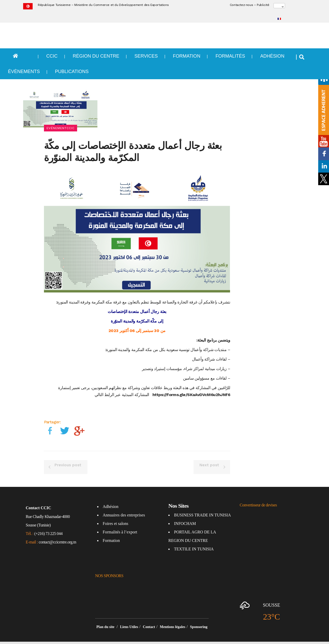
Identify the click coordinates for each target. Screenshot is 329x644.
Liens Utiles (129, 615)
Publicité (263, 5)
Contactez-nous (241, 5)
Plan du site (106, 615)
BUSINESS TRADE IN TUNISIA (202, 503)
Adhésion (111, 494)
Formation (111, 528)
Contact (149, 615)
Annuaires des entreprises (124, 503)
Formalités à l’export (120, 520)
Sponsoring (199, 615)
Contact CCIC (38, 495)
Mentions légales (173, 615)
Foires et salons (116, 511)
